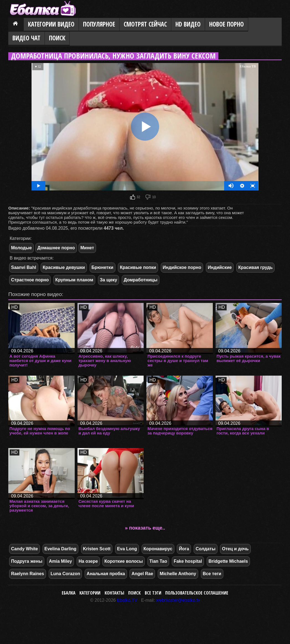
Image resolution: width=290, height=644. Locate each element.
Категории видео (51, 24)
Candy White (24, 549)
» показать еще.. (145, 528)
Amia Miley (61, 561)
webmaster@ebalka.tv (178, 600)
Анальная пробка (106, 574)
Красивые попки (138, 267)
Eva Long (127, 549)
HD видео (188, 24)
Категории (90, 593)
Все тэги (153, 593)
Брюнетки (103, 267)
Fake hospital (188, 561)
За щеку (109, 280)
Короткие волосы (124, 561)
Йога (184, 549)
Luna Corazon (65, 574)
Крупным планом (74, 280)
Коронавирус (158, 549)
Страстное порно (30, 280)
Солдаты (206, 549)
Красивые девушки (64, 267)
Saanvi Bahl (24, 267)
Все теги (212, 574)
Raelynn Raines (28, 574)
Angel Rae (142, 574)
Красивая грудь (255, 267)
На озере (88, 561)
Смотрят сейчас (145, 24)
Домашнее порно (56, 248)
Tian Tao (158, 561)
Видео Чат (26, 38)
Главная (16, 25)
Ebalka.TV (127, 600)
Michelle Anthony (178, 574)
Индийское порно (182, 267)
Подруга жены (27, 561)
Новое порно (226, 24)
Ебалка (69, 593)
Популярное (99, 24)
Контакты (114, 593)
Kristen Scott (97, 549)
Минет (87, 248)
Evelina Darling (61, 549)
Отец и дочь (235, 549)
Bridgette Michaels (228, 561)
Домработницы (141, 280)
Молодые (21, 248)
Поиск (57, 38)
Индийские (220, 267)
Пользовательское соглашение (197, 593)
